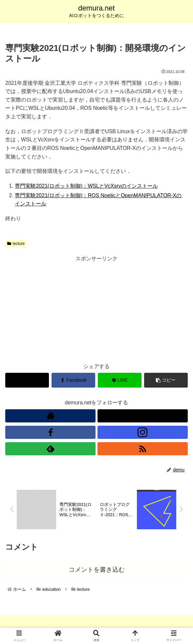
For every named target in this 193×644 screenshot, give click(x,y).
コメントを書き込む (97, 570)
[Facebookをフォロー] (50, 432)
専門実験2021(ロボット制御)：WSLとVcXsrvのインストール (86, 186)
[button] (166, 380)
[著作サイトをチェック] (50, 416)
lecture (16, 244)
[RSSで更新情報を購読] (143, 449)
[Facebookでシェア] (73, 380)
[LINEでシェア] (120, 380)
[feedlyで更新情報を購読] (50, 449)
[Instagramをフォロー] (143, 432)
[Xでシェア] (27, 380)
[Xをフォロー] (143, 416)
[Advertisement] (96, 309)
